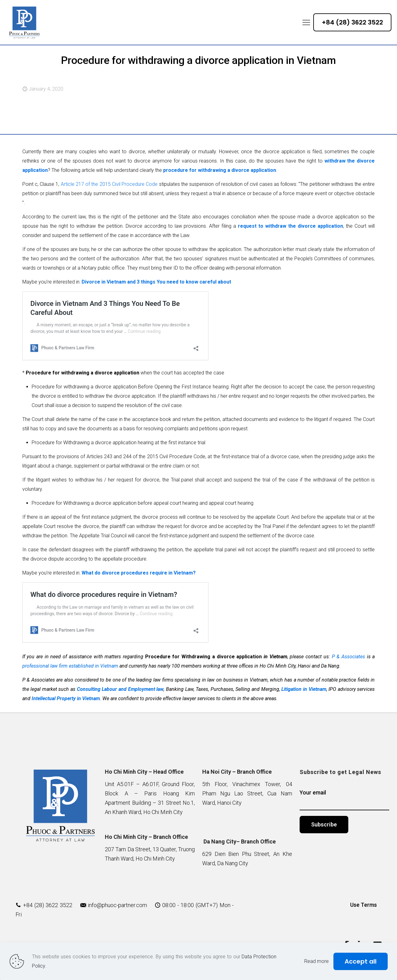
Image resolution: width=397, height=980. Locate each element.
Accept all (361, 961)
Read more (317, 961)
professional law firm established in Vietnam (70, 666)
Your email (345, 800)
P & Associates (348, 657)
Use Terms (364, 905)
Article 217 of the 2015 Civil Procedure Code (109, 184)
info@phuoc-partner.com (117, 905)
